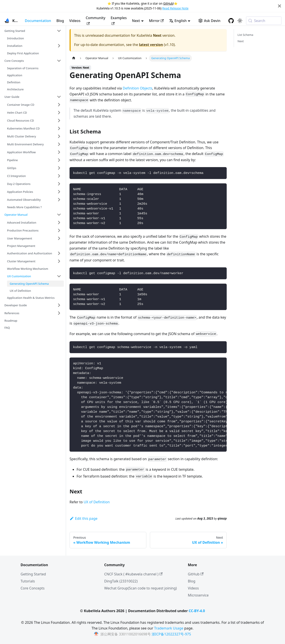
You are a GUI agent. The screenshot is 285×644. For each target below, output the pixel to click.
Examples (119, 20)
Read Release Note (175, 8)
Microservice (198, 595)
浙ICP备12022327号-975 (171, 634)
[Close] (279, 6)
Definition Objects (138, 88)
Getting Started (33, 574)
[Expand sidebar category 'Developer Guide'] (59, 305)
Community (95, 20)
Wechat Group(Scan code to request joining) (141, 588)
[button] (33, 31)
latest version (151, 45)
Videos (75, 21)
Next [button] (136, 21)
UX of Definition (97, 502)
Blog (60, 21)
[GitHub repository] (231, 21)
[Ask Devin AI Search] (209, 21)
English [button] (178, 21)
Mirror (156, 21)
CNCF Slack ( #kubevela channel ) (133, 574)
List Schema (245, 35)
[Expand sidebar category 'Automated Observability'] (59, 200)
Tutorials (28, 581)
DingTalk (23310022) (121, 581)
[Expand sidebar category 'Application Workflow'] (59, 152)
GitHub (168, 3)
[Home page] (74, 58)
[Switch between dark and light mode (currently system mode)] (240, 21)
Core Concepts (33, 588)
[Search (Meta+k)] (264, 21)
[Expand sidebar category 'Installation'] (59, 46)
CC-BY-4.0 (197, 611)
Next (241, 41)
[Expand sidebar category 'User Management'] (59, 238)
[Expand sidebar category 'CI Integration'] (59, 176)
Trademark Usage (169, 628)
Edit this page (84, 518)
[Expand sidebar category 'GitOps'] (59, 168)
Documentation (38, 21)
